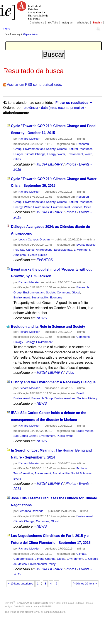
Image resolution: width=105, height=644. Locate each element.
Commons (64, 292)
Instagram (68, 23)
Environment (75, 154)
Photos (71, 164)
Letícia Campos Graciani (34, 239)
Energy (52, 154)
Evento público (86, 245)
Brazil (80, 393)
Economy (56, 297)
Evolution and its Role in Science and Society (48, 327)
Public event (65, 436)
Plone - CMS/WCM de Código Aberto (28, 603)
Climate (62, 149)
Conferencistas (23, 559)
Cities (17, 159)
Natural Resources (80, 149)
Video (70, 373)
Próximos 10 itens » (85, 584)
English (97, 23)
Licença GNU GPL (42, 606)
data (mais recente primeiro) (62, 108)
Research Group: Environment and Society (59, 398)
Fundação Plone (82, 603)
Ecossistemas (63, 250)
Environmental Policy (42, 564)
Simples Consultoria (55, 612)
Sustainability (40, 297)
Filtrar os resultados (72, 103)
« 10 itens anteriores (21, 584)
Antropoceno (44, 250)
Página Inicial (30, 34)
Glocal (76, 292)
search (98, 28)
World (89, 154)
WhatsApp (83, 23)
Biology (18, 342)
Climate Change (35, 154)
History (93, 398)
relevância (30, 108)
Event (17, 479)
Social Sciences (81, 473)
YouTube (53, 23)
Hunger (18, 154)
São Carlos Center (25, 436)
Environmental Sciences (67, 207)
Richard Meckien (29, 139)
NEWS (41, 318)
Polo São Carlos (24, 250)
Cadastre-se (37, 23)
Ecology (30, 342)
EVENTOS (45, 260)
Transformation (23, 473)
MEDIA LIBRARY (49, 164)
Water (61, 154)
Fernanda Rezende (31, 511)
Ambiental (20, 255)
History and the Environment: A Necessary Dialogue (53, 382)
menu (6, 29)
